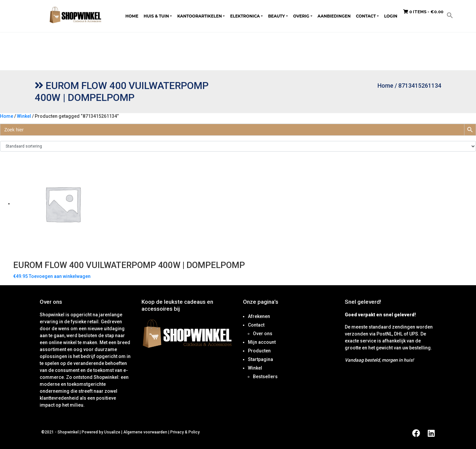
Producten (259, 351)
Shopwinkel (69, 432)
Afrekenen (259, 316)
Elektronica (245, 16)
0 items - (423, 12)
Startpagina (260, 359)
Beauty (277, 16)
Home (132, 16)
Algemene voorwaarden (145, 432)
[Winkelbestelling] (238, 146)
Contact (366, 16)
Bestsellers (265, 377)
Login (391, 16)
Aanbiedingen (334, 16)
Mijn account (262, 342)
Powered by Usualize (101, 432)
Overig (301, 16)
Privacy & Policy (185, 432)
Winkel (24, 116)
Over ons (263, 334)
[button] (450, 15)
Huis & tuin (157, 16)
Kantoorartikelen (199, 16)
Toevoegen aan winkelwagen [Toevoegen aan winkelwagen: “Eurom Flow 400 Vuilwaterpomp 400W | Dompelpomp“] (60, 276)
